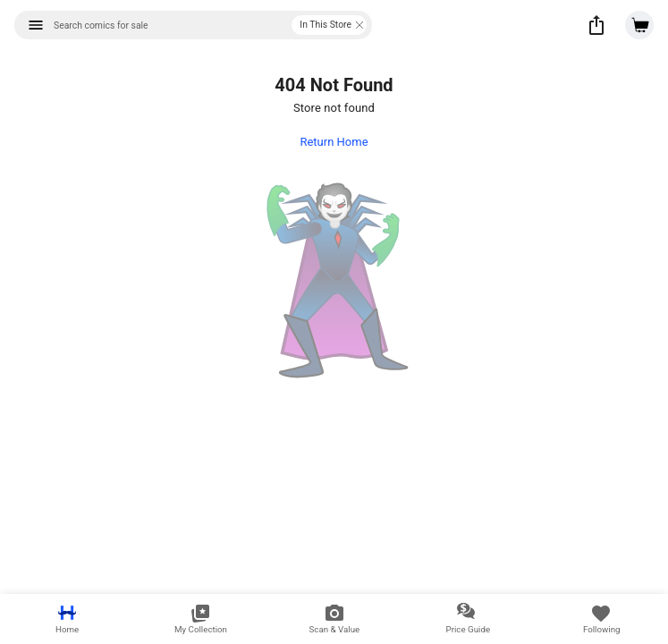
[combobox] (193, 25)
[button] (596, 25)
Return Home (334, 142)
